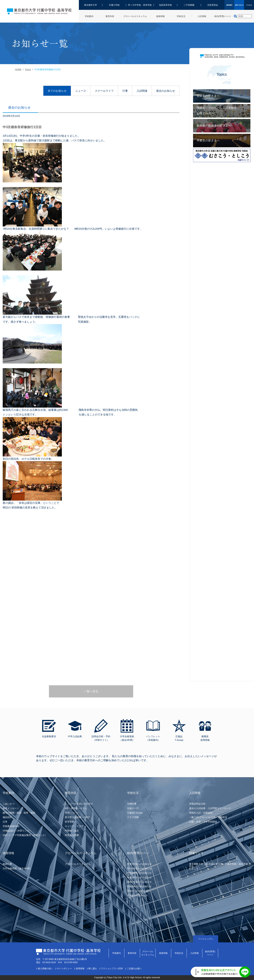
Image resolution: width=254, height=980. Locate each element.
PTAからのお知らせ (137, 895)
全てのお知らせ (57, 91)
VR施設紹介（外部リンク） (17, 831)
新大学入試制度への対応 (78, 817)
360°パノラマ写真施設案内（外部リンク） (25, 835)
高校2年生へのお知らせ (139, 882)
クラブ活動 (133, 817)
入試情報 (194, 953)
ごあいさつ (9, 804)
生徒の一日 (133, 808)
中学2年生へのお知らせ (139, 868)
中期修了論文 (72, 831)
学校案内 (117, 953)
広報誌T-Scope (135, 813)
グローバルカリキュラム (78, 864)
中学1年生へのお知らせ (139, 864)
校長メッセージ (11, 808)
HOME (18, 70)
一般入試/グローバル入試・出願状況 (208, 817)
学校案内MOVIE (11, 826)
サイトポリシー (64, 969)
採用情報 (80, 969)
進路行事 (7, 864)
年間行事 (132, 804)
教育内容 (132, 953)
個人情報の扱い (45, 969)
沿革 (5, 822)
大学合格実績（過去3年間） (17, 868)
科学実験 (70, 822)
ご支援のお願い (134, 969)
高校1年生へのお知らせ (139, 877)
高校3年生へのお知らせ (139, 886)
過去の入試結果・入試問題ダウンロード (210, 808)
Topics (28, 70)
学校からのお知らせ (138, 891)
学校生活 (179, 953)
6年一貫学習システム (76, 808)
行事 (125, 91)
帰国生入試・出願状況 (201, 813)
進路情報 (163, 953)
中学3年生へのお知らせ (139, 873)
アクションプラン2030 (112, 969)
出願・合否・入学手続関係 (203, 822)
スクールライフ (104, 91)
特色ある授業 (72, 835)
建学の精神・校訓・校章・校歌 (19, 813)
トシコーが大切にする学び (79, 804)
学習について (72, 813)
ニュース (81, 91)
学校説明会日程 (197, 804)
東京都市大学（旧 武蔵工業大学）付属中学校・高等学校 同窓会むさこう (220, 866)
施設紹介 (7, 817)
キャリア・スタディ (75, 826)
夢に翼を (93, 969)
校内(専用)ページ (210, 953)
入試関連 (142, 91)
